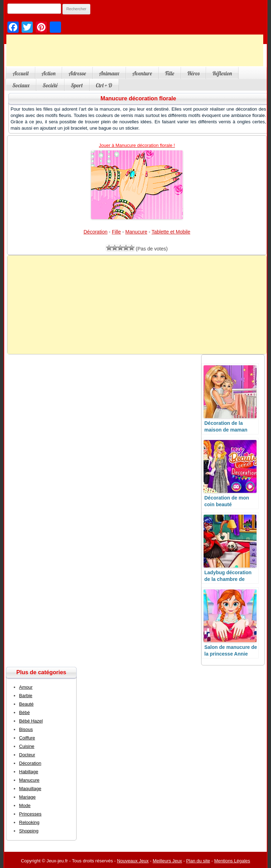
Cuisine (27, 746)
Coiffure (27, 738)
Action (49, 73)
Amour (26, 687)
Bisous (26, 729)
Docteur (27, 755)
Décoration (96, 232)
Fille (170, 73)
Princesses (30, 814)
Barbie (26, 696)
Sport (77, 85)
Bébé (24, 712)
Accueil (21, 73)
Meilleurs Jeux (167, 861)
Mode (25, 805)
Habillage (29, 772)
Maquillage (30, 789)
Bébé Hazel (31, 721)
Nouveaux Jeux (133, 861)
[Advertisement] (135, 50)
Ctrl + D (104, 85)
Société (50, 85)
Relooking (29, 822)
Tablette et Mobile (171, 232)
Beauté (26, 704)
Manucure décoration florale (138, 98)
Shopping (29, 831)
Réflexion (222, 73)
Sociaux (21, 85)
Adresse (77, 73)
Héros (193, 73)
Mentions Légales (232, 861)
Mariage (27, 797)
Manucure (136, 232)
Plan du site (198, 861)
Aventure (142, 73)
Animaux (109, 73)
